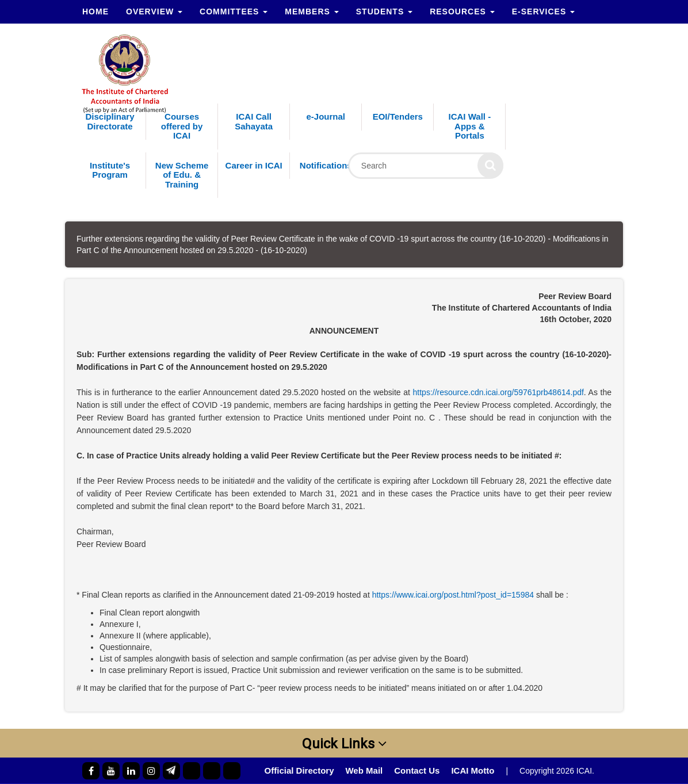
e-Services (543, 12)
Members (311, 12)
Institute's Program (110, 170)
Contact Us (417, 770)
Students (384, 12)
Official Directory (299, 770)
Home (95, 12)
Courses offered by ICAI (182, 126)
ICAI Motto (473, 770)
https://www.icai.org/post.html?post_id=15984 (453, 595)
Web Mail (364, 770)
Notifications (326, 165)
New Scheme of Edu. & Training (182, 175)
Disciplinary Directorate (110, 121)
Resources (462, 12)
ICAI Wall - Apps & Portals (470, 126)
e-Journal (326, 116)
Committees (234, 12)
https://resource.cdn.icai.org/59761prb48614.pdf (498, 392)
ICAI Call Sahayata (254, 121)
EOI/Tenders (398, 116)
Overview (154, 12)
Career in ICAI (254, 165)
